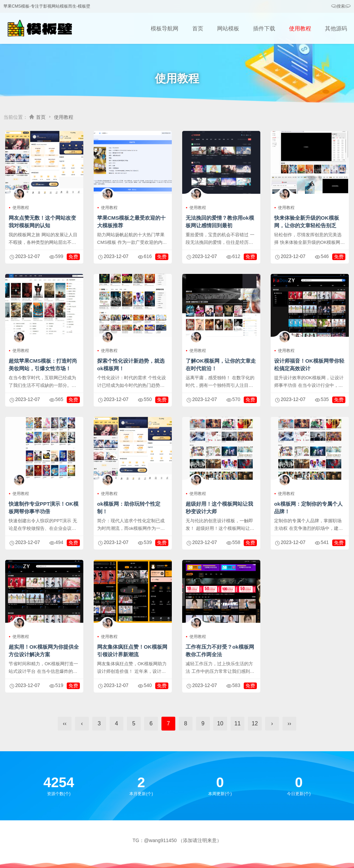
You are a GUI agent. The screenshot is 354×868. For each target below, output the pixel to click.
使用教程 (300, 28)
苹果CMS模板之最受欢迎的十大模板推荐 (131, 222)
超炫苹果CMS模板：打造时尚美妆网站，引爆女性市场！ (43, 365)
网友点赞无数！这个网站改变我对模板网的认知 (42, 222)
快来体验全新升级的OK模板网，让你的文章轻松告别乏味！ (307, 225)
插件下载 (264, 28)
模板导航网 (165, 28)
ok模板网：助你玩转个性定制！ (129, 508)
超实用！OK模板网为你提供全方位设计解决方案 (44, 651)
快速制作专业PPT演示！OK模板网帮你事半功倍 (44, 508)
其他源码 (336, 28)
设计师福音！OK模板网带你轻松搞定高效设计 (309, 365)
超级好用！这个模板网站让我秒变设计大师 (219, 508)
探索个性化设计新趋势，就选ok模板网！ (131, 365)
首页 (198, 28)
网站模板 (228, 28)
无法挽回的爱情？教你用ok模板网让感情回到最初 (220, 222)
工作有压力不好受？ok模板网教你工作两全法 (220, 651)
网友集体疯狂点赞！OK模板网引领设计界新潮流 (132, 651)
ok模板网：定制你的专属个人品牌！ (308, 508)
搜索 (341, 6)
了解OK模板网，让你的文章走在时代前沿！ (221, 365)
